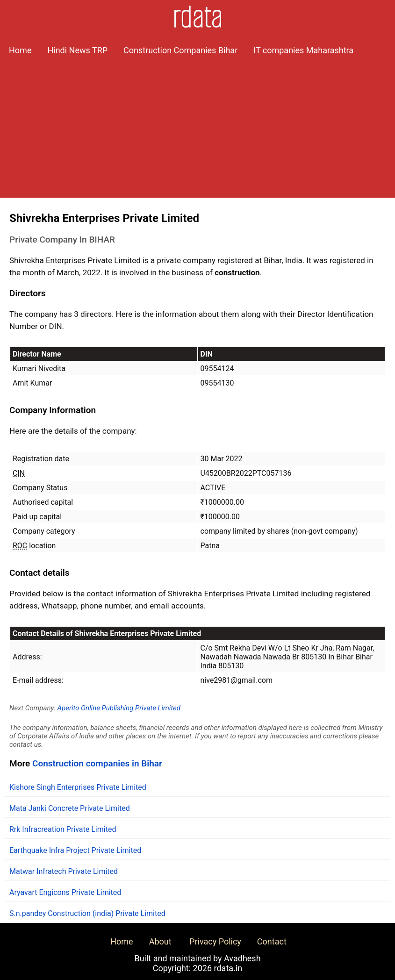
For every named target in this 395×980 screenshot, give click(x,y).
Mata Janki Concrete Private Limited (70, 808)
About (160, 941)
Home (20, 50)
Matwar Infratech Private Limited (64, 871)
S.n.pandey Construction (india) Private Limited (87, 913)
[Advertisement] (197, 132)
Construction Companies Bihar (180, 50)
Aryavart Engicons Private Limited (65, 892)
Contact (272, 941)
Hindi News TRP (77, 50)
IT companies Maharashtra (303, 50)
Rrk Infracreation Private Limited (63, 829)
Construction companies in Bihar (97, 763)
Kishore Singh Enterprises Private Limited (78, 787)
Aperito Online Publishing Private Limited (119, 708)
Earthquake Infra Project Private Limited (75, 850)
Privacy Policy (215, 941)
